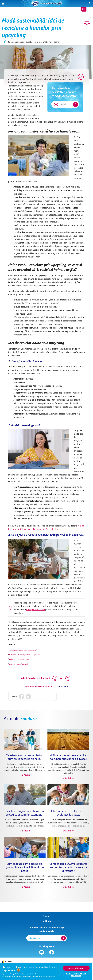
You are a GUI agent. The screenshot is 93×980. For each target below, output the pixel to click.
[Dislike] (68, 678)
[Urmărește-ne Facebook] (52, 952)
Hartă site (47, 921)
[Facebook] (22, 697)
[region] (46, 971)
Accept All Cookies (76, 968)
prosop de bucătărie (36, 610)
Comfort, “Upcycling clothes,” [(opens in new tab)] (20, 659)
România (7, 962)
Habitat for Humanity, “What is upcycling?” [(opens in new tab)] (24, 655)
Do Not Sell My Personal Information (76, 975)
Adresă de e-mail (35, 938)
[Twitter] (29, 697)
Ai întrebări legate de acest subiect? (40, 686)
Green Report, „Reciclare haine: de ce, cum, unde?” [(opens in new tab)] (23, 650)
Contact (47, 916)
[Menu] (3, 4)
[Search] (89, 3)
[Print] (81, 77)
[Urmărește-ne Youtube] (41, 952)
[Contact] (84, 9)
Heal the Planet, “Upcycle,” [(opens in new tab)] (19, 664)
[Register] (63, 938)
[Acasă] (35, 4)
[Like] (55, 678)
